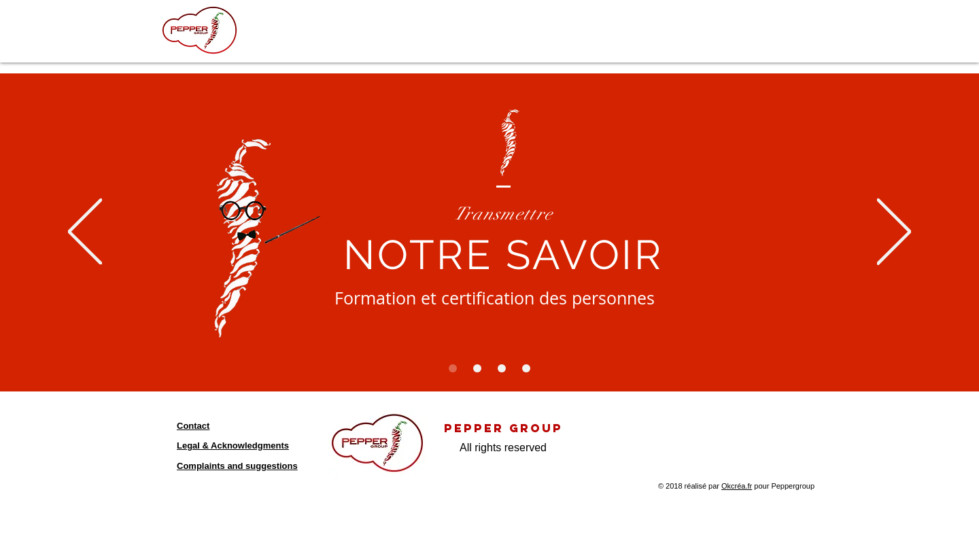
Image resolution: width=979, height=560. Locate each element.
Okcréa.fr (737, 486)
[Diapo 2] (477, 368)
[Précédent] (85, 233)
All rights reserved (503, 448)
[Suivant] (894, 233)
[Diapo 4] (526, 368)
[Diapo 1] (453, 368)
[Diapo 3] (502, 368)
